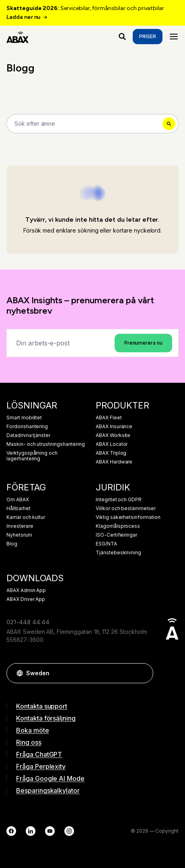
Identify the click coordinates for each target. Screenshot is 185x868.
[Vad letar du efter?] (122, 37)
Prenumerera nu (143, 343)
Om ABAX (18, 500)
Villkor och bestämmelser (126, 509)
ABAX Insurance (114, 427)
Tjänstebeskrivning (118, 553)
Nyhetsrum (19, 535)
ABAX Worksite (113, 435)
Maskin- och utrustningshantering (45, 444)
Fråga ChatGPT (39, 754)
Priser (148, 36)
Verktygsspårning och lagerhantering (32, 456)
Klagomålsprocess (118, 526)
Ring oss (29, 742)
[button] (143, 673)
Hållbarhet (18, 509)
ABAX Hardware (114, 462)
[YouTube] (50, 831)
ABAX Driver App (26, 599)
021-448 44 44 (28, 622)
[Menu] (174, 37)
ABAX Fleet (109, 418)
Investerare (20, 526)
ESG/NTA (106, 544)
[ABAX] (17, 37)
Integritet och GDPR (119, 500)
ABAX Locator (112, 444)
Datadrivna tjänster (28, 435)
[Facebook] (11, 831)
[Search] (92, 124)
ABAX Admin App (26, 590)
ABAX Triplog (111, 453)
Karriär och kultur (26, 517)
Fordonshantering (27, 427)
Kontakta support (42, 706)
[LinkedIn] (31, 831)
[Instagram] (69, 831)
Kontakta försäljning (46, 718)
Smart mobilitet (24, 418)
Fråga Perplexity (41, 766)
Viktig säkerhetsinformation (128, 517)
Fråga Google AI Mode (50, 778)
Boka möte (33, 730)
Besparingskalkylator (48, 790)
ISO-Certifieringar (116, 535)
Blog (12, 544)
